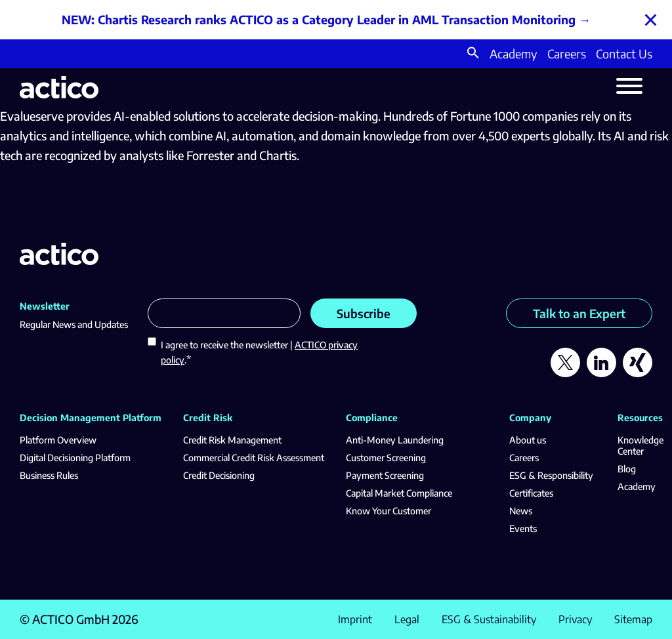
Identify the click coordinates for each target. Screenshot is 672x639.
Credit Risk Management (232, 440)
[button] (473, 54)
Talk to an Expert (579, 313)
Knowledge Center (640, 445)
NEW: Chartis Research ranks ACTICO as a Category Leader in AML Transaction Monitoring (319, 19)
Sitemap (633, 619)
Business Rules (49, 475)
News (521, 511)
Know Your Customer (388, 511)
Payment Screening (385, 475)
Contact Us (624, 53)
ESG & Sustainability (489, 619)
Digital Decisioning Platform (75, 458)
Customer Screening (386, 458)
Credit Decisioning (219, 475)
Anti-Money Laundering (395, 440)
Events (523, 528)
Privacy (575, 619)
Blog (627, 469)
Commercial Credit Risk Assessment (254, 458)
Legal (407, 619)
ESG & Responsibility (551, 475)
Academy (514, 53)
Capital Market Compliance (399, 493)
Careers (567, 53)
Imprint (355, 619)
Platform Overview (58, 440)
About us (528, 440)
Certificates (531, 493)
